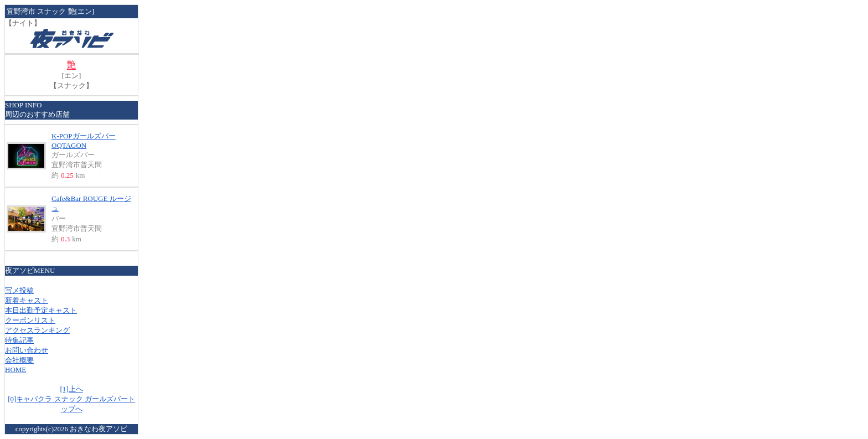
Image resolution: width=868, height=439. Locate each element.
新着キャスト (27, 300)
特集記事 (19, 340)
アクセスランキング (37, 330)
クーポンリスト (30, 320)
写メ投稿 (19, 290)
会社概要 (19, 360)
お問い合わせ (27, 350)
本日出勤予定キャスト (41, 310)
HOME (15, 370)
